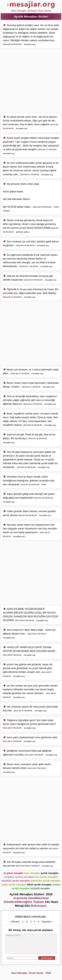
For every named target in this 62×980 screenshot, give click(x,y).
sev (23, 138)
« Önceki (14, 922)
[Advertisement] (31, 81)
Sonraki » (47, 922)
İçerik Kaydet (47, 958)
